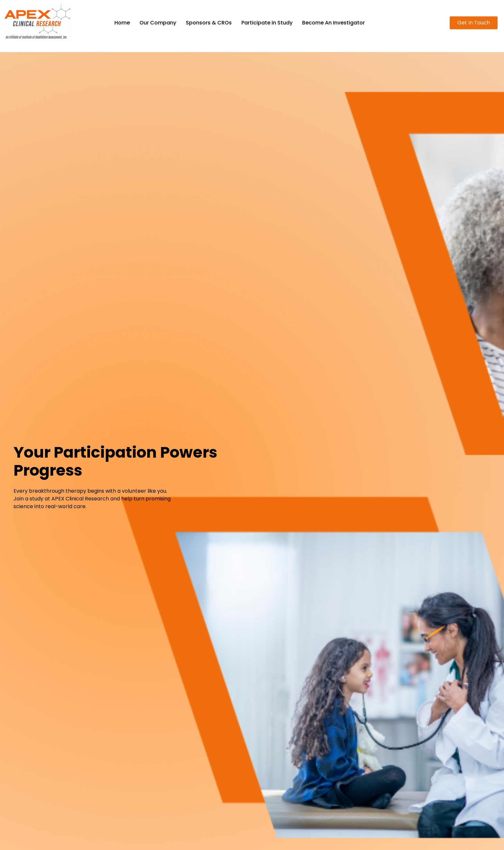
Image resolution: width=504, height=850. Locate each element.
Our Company (158, 23)
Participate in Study (267, 23)
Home (122, 23)
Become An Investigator (333, 23)
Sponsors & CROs (209, 23)
